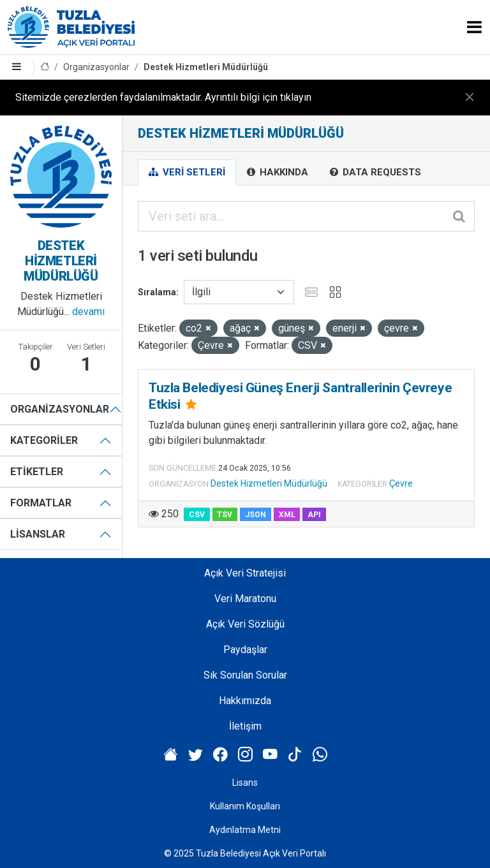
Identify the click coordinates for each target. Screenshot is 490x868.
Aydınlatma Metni (245, 830)
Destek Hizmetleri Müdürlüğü (206, 67)
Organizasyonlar (96, 67)
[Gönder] (460, 216)
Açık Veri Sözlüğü (245, 624)
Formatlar (41, 503)
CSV (197, 515)
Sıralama (157, 292)
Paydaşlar (245, 650)
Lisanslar (38, 534)
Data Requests (375, 172)
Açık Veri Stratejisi (245, 573)
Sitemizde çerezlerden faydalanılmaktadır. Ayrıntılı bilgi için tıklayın (163, 97)
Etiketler (37, 472)
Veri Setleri (187, 172)
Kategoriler (44, 440)
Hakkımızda (245, 701)
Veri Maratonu (245, 599)
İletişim (245, 726)
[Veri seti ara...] (306, 216)
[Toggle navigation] (474, 27)
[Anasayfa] (45, 67)
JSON (256, 515)
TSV (225, 515)
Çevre (401, 483)
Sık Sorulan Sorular (245, 675)
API (314, 515)
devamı (88, 312)
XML (287, 515)
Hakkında (278, 172)
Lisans (245, 783)
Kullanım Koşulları (245, 806)
